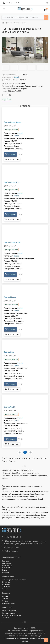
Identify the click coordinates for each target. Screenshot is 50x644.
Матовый (5, 589)
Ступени (5, 601)
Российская (6, 568)
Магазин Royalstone (9, 611)
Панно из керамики (8, 603)
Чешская (5, 570)
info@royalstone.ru (10, 551)
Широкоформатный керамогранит (14, 580)
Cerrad (16, 77)
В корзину (10, 154)
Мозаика (5, 596)
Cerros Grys (9, 352)
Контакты (5, 618)
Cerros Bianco (10, 297)
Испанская (5, 561)
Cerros (16, 136)
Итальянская (6, 563)
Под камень (6, 582)
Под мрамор (6, 584)
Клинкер (5, 599)
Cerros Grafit (9, 407)
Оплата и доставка (8, 613)
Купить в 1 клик (12, 159)
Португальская (7, 566)
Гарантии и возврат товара (11, 615)
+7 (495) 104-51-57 (10, 547)
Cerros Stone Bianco (13, 122)
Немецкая (5, 572)
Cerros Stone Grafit (12, 242)
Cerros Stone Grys (12, 182)
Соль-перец (6, 587)
